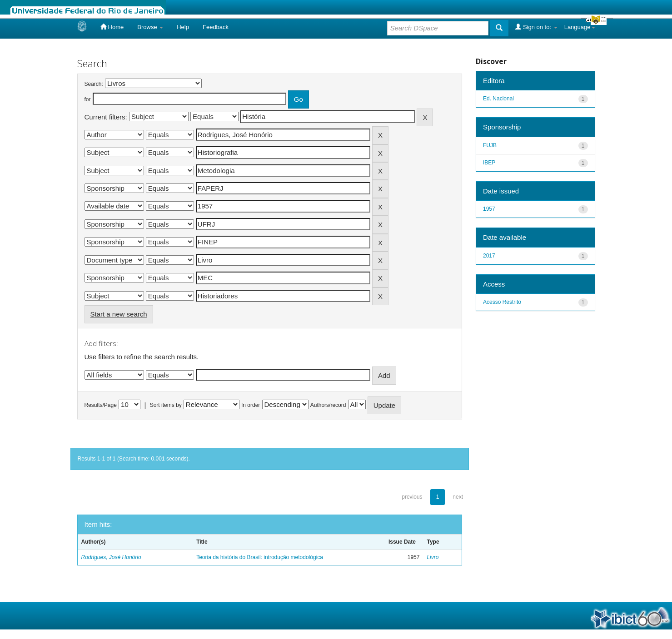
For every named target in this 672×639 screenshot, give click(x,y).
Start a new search (119, 314)
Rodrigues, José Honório (111, 557)
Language (580, 27)
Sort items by (166, 405)
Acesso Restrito (502, 302)
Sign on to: (536, 27)
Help (183, 27)
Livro (433, 557)
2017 (489, 256)
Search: (94, 84)
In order (251, 405)
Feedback (216, 27)
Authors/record (328, 405)
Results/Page (101, 405)
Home (112, 27)
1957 (489, 209)
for (88, 99)
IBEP (489, 163)
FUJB (490, 145)
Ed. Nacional (498, 99)
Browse (150, 27)
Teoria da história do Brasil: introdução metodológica (260, 557)
